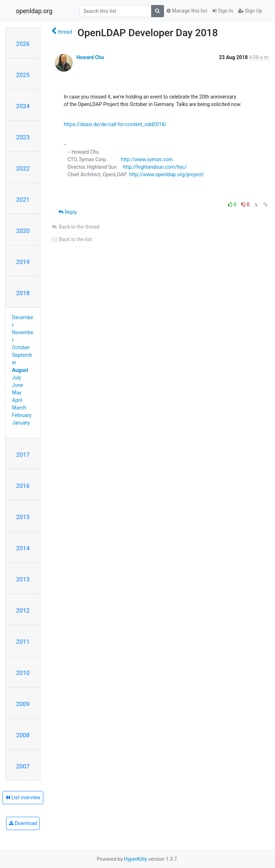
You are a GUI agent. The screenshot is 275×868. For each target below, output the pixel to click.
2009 (23, 704)
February (22, 415)
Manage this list (187, 11)
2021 (23, 200)
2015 (23, 517)
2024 (23, 106)
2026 (23, 44)
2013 (23, 579)
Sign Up (250, 11)
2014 (23, 548)
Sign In (223, 11)
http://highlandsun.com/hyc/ (155, 167)
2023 (23, 137)
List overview (23, 797)
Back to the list (71, 239)
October (21, 347)
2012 (23, 610)
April (17, 400)
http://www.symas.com (147, 159)
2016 (23, 486)
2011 (23, 642)
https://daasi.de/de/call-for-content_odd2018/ (115, 124)
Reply (67, 212)
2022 (23, 168)
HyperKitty (136, 859)
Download (23, 823)
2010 (23, 673)
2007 (23, 766)
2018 (23, 293)
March (19, 408)
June (18, 385)
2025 (23, 75)
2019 (23, 262)
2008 (23, 735)
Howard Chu (90, 57)
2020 (23, 231)
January (21, 423)
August (20, 370)
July (17, 378)
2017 (23, 455)
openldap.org (34, 11)
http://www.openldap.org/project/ (167, 174)
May (17, 393)
